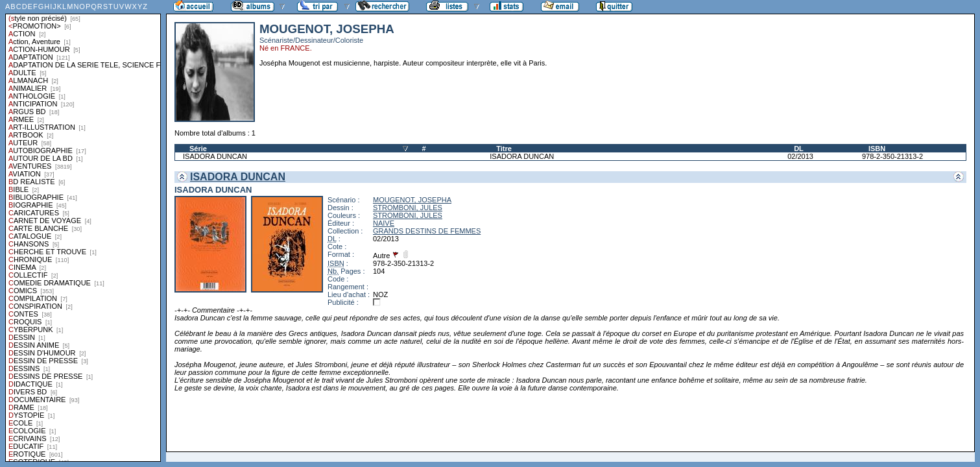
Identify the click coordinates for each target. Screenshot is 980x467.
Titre (504, 149)
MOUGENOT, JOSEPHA (412, 200)
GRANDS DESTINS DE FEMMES (427, 231)
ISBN (877, 149)
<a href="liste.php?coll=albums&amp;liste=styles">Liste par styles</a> (83, 231)
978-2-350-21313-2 (892, 156)
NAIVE (384, 223)
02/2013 (800, 156)
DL (799, 149)
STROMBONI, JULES (408, 208)
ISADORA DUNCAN (215, 156)
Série (198, 149)
